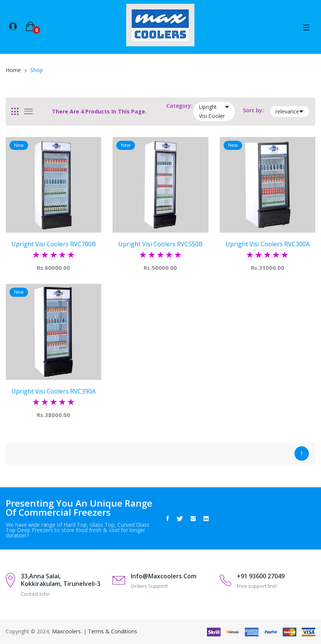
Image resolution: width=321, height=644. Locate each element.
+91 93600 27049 (261, 576)
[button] (13, 26)
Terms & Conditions (113, 631)
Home (13, 70)
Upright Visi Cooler (214, 111)
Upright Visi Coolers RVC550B (160, 244)
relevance (290, 112)
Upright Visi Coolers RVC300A (267, 244)
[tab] (15, 112)
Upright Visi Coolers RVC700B (53, 244)
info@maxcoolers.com (164, 576)
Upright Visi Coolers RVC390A (54, 391)
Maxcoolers (66, 631)
